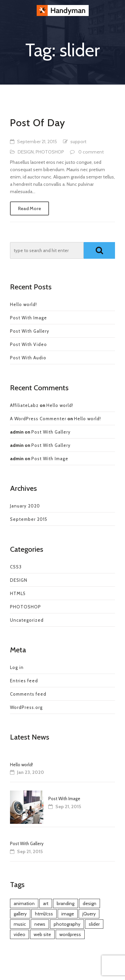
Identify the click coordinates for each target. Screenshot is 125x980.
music (20, 924)
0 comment (91, 152)
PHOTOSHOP (50, 152)
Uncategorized (27, 620)
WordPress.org (26, 707)
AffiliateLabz (24, 405)
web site (42, 934)
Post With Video (28, 344)
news (40, 924)
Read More (29, 208)
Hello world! (23, 304)
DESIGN (26, 152)
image (68, 914)
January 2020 (25, 506)
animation (24, 903)
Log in (17, 667)
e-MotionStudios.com (74, 970)
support (78, 142)
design (89, 903)
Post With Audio (28, 358)
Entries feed (24, 681)
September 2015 (29, 519)
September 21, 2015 (37, 142)
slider (94, 924)
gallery (20, 914)
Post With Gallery (30, 331)
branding (65, 903)
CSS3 (16, 567)
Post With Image (28, 318)
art (46, 903)
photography (67, 924)
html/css (44, 914)
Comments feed (28, 694)
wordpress (70, 934)
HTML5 (18, 593)
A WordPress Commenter (38, 419)
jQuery (89, 914)
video (19, 934)
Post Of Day (38, 123)
